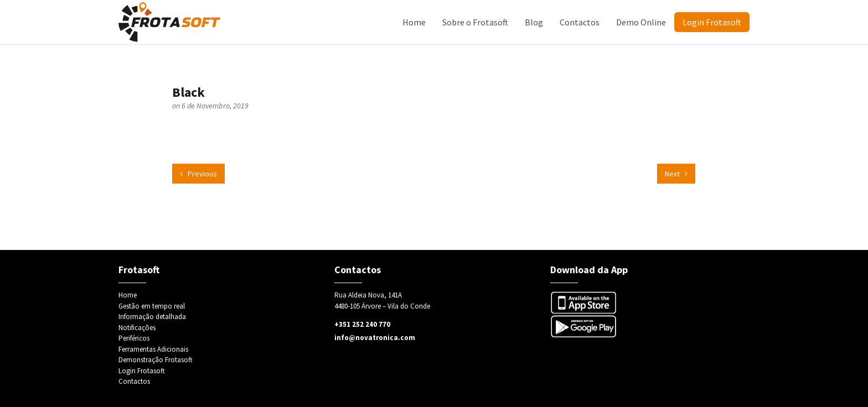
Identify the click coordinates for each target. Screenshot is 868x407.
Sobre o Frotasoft (475, 22)
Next (676, 174)
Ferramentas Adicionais (153, 349)
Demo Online (641, 22)
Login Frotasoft (712, 22)
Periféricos (134, 338)
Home (414, 22)
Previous (198, 174)
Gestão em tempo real (152, 306)
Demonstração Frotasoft (156, 360)
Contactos (580, 22)
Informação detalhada (152, 317)
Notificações (137, 328)
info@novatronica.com (375, 338)
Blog (534, 22)
